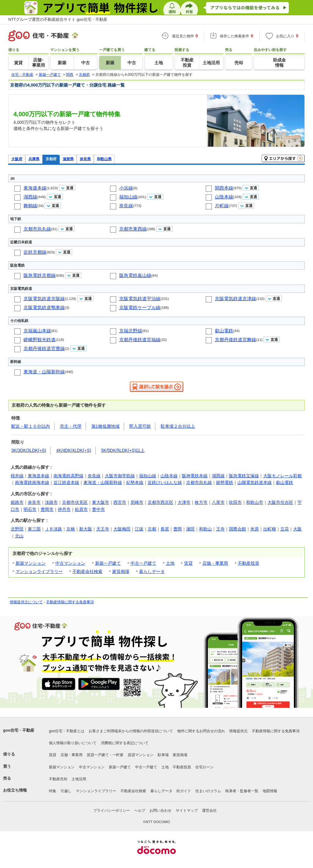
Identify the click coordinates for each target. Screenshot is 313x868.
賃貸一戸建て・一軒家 (105, 755)
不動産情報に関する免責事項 (70, 602)
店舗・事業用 (215, 563)
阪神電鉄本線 (195, 476)
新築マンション (31, 563)
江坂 (139, 529)
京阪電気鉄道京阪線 (44, 299)
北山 (19, 536)
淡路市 (51, 502)
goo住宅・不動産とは (67, 731)
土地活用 (79, 779)
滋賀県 (68, 159)
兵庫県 (34, 159)
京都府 (51, 159)
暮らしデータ (152, 571)
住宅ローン (204, 767)
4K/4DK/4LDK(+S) (74, 450)
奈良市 (34, 502)
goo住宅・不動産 (19, 730)
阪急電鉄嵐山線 (135, 275)
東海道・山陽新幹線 (44, 372)
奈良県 (85, 159)
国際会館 (238, 529)
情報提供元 (238, 731)
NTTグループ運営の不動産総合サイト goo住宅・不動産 (58, 19)
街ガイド (184, 791)
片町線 (222, 206)
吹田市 (235, 502)
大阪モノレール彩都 (282, 476)
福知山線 (128, 197)
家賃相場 (121, 571)
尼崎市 (137, 502)
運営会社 (209, 811)
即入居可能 (140, 426)
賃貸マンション (141, 755)
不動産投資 (249, 563)
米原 (255, 529)
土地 (170, 563)
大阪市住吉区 (280, 502)
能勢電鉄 (225, 482)
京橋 (71, 529)
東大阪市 (101, 502)
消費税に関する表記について (125, 743)
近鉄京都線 (35, 252)
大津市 (184, 502)
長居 (165, 529)
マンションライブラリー (39, 571)
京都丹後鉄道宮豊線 (44, 348)
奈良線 (126, 206)
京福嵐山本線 (37, 331)
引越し (66, 791)
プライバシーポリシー (112, 811)
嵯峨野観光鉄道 (40, 340)
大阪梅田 (122, 529)
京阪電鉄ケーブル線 (140, 307)
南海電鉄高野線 (68, 476)
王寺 (220, 529)
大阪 (297, 529)
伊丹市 (64, 509)
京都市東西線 (133, 229)
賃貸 (188, 563)
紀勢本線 (135, 482)
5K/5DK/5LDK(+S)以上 (123, 450)
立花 (285, 529)
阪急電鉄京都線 (40, 275)
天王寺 (103, 529)
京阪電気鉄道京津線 (236, 299)
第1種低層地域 (105, 426)
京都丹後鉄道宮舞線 (236, 340)
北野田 (17, 529)
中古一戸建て (143, 563)
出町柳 (270, 529)
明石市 (30, 509)
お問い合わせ (160, 811)
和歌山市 (255, 502)
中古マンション (70, 563)
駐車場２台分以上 (178, 426)
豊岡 (178, 529)
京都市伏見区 (75, 502)
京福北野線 (131, 331)
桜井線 (17, 476)
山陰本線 (224, 197)
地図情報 (270, 791)
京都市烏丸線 (37, 229)
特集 (53, 791)
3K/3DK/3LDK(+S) (29, 450)
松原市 (81, 509)
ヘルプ (140, 811)
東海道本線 (35, 188)
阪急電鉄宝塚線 (244, 476)
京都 (152, 529)
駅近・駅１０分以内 (31, 426)
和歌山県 (104, 159)
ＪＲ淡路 (53, 529)
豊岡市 (47, 509)
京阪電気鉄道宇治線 (140, 299)
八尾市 (218, 502)
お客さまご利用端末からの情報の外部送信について (131, 731)
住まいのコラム (208, 791)
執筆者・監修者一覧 (242, 791)
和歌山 (205, 529)
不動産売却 (58, 779)
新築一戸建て (108, 563)
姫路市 (17, 502)
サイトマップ (187, 811)
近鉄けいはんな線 (165, 482)
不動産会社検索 (87, 571)
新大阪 (86, 529)
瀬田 (190, 529)
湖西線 (30, 197)
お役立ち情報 (15, 790)
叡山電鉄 (224, 331)
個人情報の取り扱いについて (73, 743)
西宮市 (120, 502)
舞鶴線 (30, 206)
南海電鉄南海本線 (32, 482)
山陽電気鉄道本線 (255, 482)
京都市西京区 (160, 502)
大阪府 (17, 159)
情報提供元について (26, 602)
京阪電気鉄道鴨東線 (44, 307)
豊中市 (98, 509)
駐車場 (163, 755)
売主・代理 (71, 426)
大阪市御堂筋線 (120, 476)
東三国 (34, 529)
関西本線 (224, 188)
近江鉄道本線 (66, 482)
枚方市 (201, 502)
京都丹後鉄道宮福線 (140, 340)
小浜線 (126, 188)
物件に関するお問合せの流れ (201, 731)
